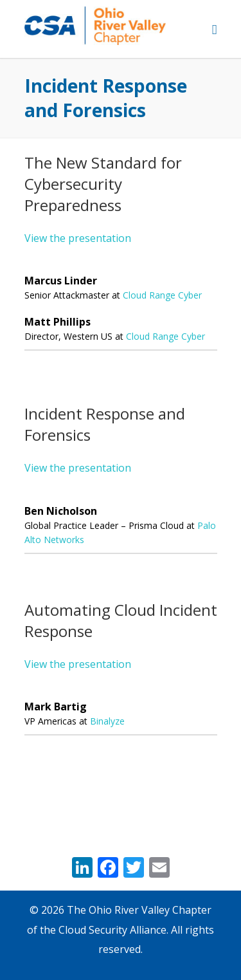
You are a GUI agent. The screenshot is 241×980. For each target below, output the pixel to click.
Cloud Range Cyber (162, 295)
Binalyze (107, 721)
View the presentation (78, 238)
